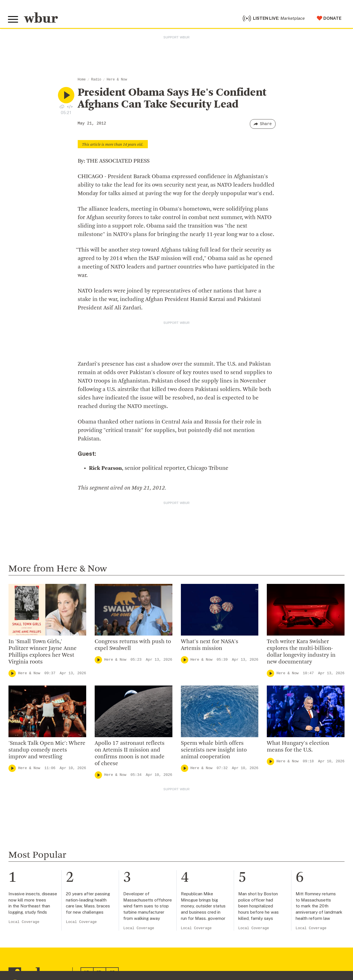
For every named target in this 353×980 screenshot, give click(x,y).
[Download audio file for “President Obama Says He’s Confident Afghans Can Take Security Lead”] (62, 108)
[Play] (12, 675)
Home (82, 81)
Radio (96, 81)
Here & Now (117, 81)
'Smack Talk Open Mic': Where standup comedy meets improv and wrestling (47, 752)
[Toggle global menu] (14, 20)
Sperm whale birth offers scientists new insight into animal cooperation (214, 752)
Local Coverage (24, 923)
